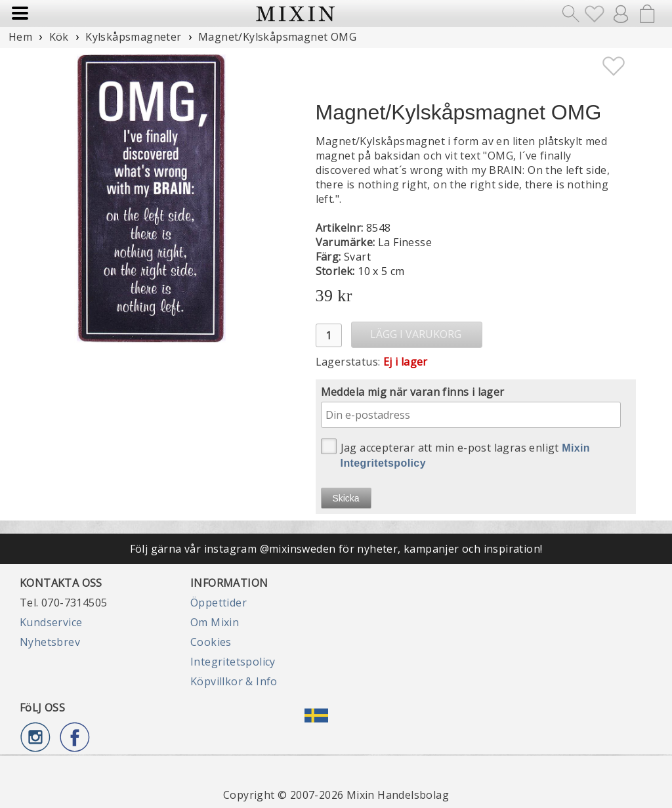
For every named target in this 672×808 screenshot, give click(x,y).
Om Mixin (215, 622)
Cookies (211, 642)
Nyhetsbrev (50, 642)
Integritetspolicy (233, 662)
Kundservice (51, 622)
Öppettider (219, 603)
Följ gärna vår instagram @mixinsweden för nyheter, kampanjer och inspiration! (336, 549)
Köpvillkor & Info (234, 681)
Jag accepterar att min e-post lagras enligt (456, 454)
